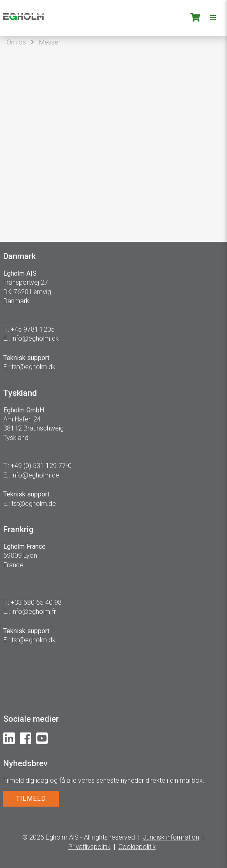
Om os (16, 42)
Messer (50, 42)
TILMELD (31, 799)
